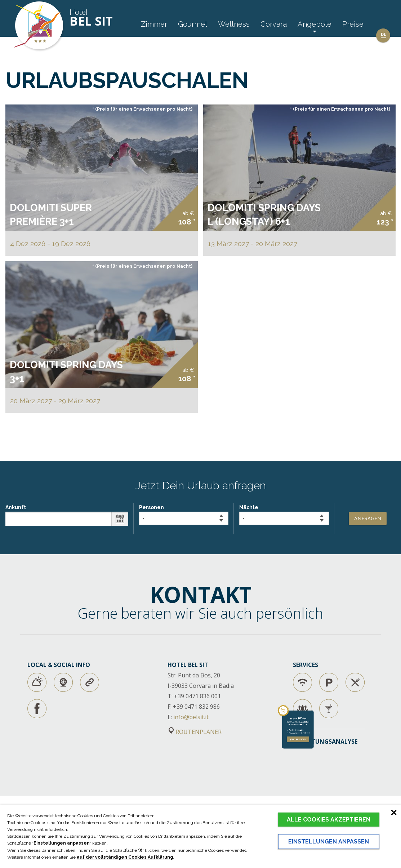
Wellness (234, 24)
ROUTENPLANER (195, 732)
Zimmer (154, 24)
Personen (184, 515)
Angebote (315, 24)
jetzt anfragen (333, 802)
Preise (353, 24)
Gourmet (193, 24)
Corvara (274, 24)
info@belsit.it (191, 717)
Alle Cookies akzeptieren (329, 820)
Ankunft (67, 515)
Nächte (284, 515)
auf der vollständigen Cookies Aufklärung (125, 857)
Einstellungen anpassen (329, 842)
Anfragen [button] (368, 518)
